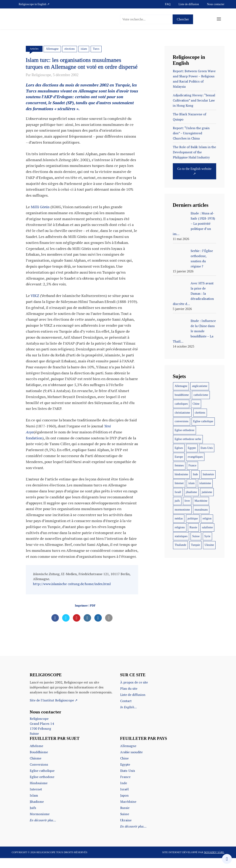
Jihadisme (37, 811)
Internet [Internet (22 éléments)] (179, 483)
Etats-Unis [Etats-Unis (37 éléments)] (207, 448)
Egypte (125, 774)
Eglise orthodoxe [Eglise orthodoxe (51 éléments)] (184, 430)
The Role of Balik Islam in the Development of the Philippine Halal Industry (192, 152)
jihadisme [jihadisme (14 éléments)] (191, 492)
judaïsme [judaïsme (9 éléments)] (207, 492)
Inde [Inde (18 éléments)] (195, 474)
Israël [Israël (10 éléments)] (178, 492)
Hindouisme (39, 793)
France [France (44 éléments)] (192, 465)
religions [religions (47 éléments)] (180, 527)
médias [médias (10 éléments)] (179, 519)
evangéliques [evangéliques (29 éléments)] (195, 457)
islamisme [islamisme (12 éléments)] (205, 483)
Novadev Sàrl (214, 862)
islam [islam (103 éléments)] (191, 483)
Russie (125, 818)
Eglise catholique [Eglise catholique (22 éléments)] (203, 421)
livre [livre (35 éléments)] (187, 501)
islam (84, 49)
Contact (126, 711)
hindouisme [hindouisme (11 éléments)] (181, 474)
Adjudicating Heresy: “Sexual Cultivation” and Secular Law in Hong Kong (194, 100)
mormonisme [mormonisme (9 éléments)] (182, 510)
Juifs (33, 818)
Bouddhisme (39, 762)
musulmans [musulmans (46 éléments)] (201, 510)
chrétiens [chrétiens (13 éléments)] (200, 413)
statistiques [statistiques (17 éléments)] (181, 536)
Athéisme (37, 756)
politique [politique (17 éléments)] (193, 519)
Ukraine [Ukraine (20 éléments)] (209, 545)
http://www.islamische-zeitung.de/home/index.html (72, 594)
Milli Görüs (40, 217)
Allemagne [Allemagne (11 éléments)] (181, 386)
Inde (124, 793)
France (125, 787)
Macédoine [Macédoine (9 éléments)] (201, 501)
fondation (34, 448)
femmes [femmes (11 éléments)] (179, 465)
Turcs (96, 49)
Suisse (125, 824)
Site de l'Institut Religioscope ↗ (54, 710)
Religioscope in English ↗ (34, 4)
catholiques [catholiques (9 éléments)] (181, 404)
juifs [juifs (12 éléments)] (177, 501)
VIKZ (35, 305)
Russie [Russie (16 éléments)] (193, 527)
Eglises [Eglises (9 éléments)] (179, 448)
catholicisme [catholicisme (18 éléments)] (201, 395)
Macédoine (128, 811)
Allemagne (53, 49)
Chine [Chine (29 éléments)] (196, 404)
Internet (36, 799)
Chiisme (36, 768)
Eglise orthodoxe (42, 787)
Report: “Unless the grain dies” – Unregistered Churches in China (192, 133)
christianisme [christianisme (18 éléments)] (182, 413)
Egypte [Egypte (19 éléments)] (192, 448)
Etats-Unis (128, 780)
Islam (34, 805)
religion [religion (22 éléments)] (207, 519)
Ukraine (126, 830)
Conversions (39, 774)
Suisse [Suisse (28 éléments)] (196, 536)
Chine (124, 768)
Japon (125, 805)
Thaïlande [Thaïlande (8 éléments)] (180, 545)
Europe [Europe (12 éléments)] (179, 457)
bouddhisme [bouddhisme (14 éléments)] (182, 395)
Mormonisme (40, 824)
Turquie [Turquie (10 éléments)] (196, 545)
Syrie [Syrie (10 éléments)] (207, 536)
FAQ (168, 4)
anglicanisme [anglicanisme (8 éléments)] (200, 386)
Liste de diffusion (189, 4)
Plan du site (129, 698)
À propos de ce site (134, 692)
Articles (34, 49)
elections (70, 49)
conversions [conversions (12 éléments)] (182, 421)
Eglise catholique (42, 780)
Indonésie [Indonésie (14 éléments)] (208, 474)
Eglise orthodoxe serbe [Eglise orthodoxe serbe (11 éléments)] (188, 439)
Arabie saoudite (132, 762)
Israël (124, 799)
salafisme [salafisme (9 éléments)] (207, 527)
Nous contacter (216, 4)
